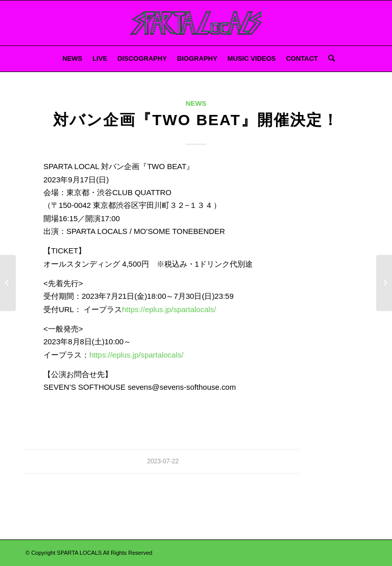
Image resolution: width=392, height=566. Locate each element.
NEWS (196, 103)
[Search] (329, 59)
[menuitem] (72, 59)
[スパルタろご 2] (196, 23)
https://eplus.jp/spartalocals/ (169, 309)
